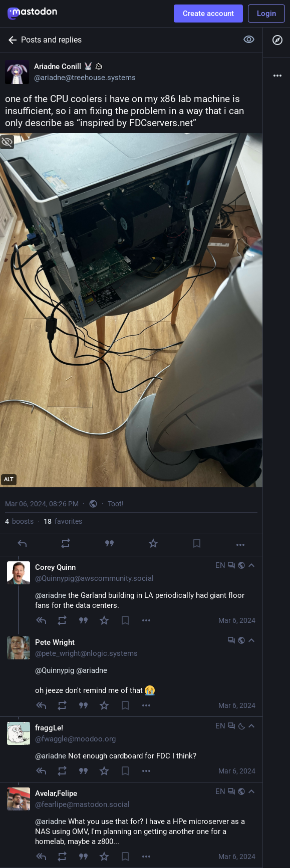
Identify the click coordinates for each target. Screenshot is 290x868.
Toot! (116, 504)
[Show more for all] (249, 40)
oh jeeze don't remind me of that (95, 680)
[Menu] (146, 620)
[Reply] (22, 543)
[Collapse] (251, 565)
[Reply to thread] (41, 620)
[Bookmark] (197, 543)
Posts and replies (51, 40)
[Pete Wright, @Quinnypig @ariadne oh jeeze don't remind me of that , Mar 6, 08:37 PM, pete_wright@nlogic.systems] (131, 674)
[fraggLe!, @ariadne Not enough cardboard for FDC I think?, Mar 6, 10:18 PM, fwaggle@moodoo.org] (131, 749)
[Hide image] (7, 142)
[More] (240, 545)
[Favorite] (153, 543)
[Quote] (109, 543)
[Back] (11, 40)
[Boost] (66, 543)
